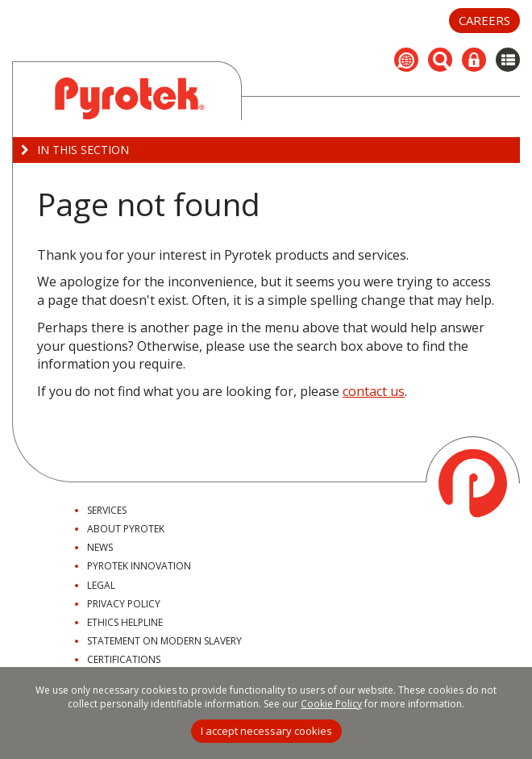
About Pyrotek (126, 529)
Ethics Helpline (125, 622)
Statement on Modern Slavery (164, 641)
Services (107, 510)
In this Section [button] (75, 150)
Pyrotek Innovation (139, 566)
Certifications (124, 659)
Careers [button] (484, 20)
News (100, 547)
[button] (406, 60)
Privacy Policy (124, 604)
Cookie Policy (331, 704)
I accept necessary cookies (266, 731)
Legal (101, 585)
